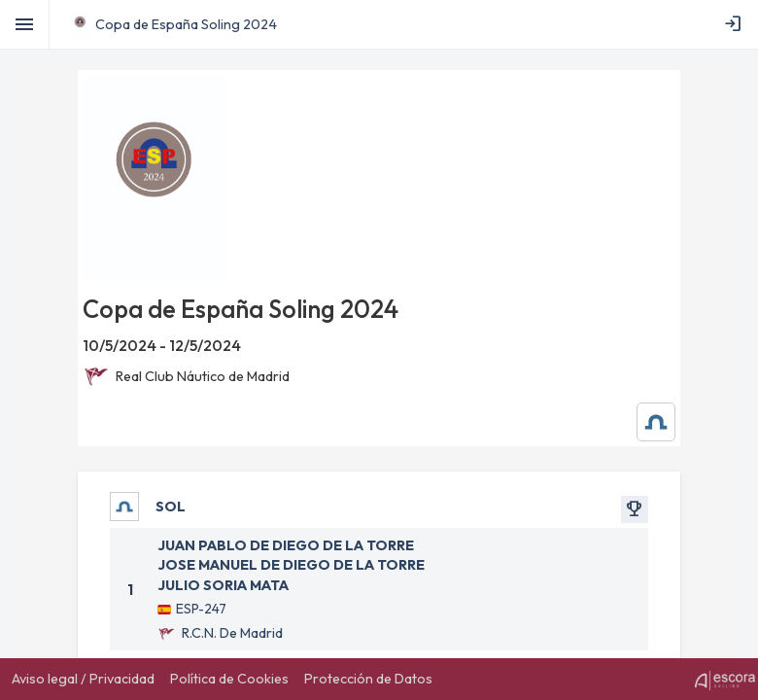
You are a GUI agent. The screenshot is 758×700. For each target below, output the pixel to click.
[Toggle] (25, 24)
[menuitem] (737, 24)
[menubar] (737, 24)
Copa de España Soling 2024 (186, 24)
